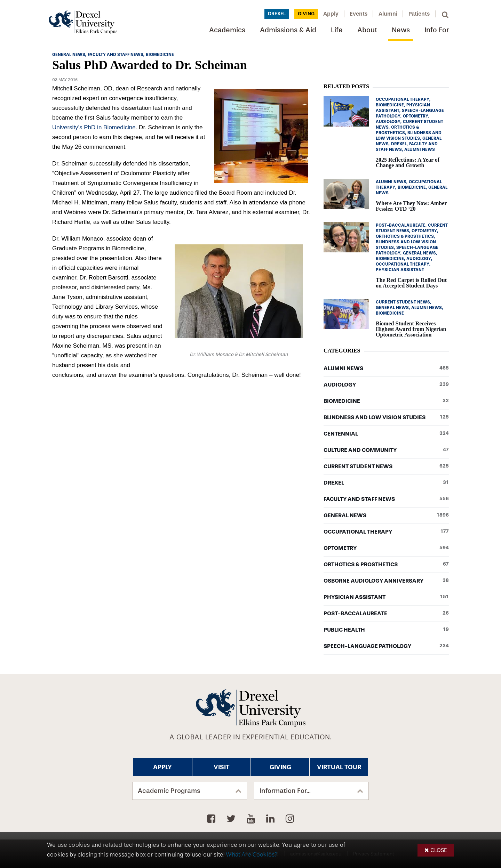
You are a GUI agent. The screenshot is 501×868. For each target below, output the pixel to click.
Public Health (386, 630)
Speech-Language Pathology (386, 646)
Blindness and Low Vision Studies (386, 417)
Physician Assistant (386, 597)
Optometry (386, 548)
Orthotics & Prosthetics (386, 565)
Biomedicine (386, 401)
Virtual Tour (339, 767)
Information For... (285, 791)
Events (359, 14)
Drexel (277, 14)
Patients (419, 14)
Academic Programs (169, 791)
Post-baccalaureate (386, 614)
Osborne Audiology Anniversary (386, 581)
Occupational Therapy (386, 532)
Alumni (388, 14)
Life (337, 30)
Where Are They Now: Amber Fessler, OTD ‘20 (411, 206)
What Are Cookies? (252, 855)
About (367, 30)
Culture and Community (386, 450)
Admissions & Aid (288, 30)
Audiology (386, 385)
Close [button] (439, 850)
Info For (437, 30)
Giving (306, 14)
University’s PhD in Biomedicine (94, 127)
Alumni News (386, 368)
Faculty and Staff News (386, 499)
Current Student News (386, 467)
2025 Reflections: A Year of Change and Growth (408, 163)
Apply (331, 14)
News (401, 30)
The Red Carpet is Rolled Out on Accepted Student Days (411, 283)
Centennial (386, 434)
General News (386, 516)
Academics (227, 30)
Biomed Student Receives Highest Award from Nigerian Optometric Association (411, 329)
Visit (222, 767)
